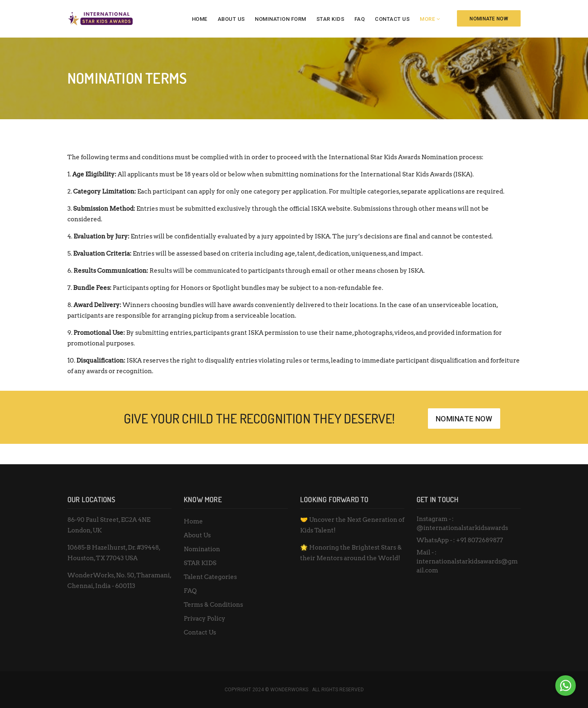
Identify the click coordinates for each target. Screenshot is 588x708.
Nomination (202, 549)
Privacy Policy (205, 619)
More (427, 19)
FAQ (360, 19)
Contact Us (392, 19)
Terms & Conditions (213, 605)
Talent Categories (210, 577)
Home (200, 19)
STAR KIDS (331, 19)
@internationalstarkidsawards (462, 528)
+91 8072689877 (480, 540)
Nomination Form (281, 19)
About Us (231, 19)
